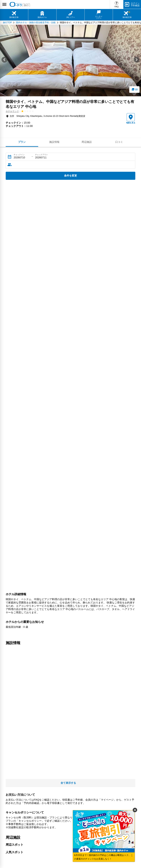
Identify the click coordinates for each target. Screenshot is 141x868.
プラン (22, 142)
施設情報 (54, 142)
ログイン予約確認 (135, 4)
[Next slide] (137, 61)
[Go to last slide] (4, 61)
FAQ (117, 7)
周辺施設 (87, 142)
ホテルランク (12, 111)
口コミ (119, 142)
